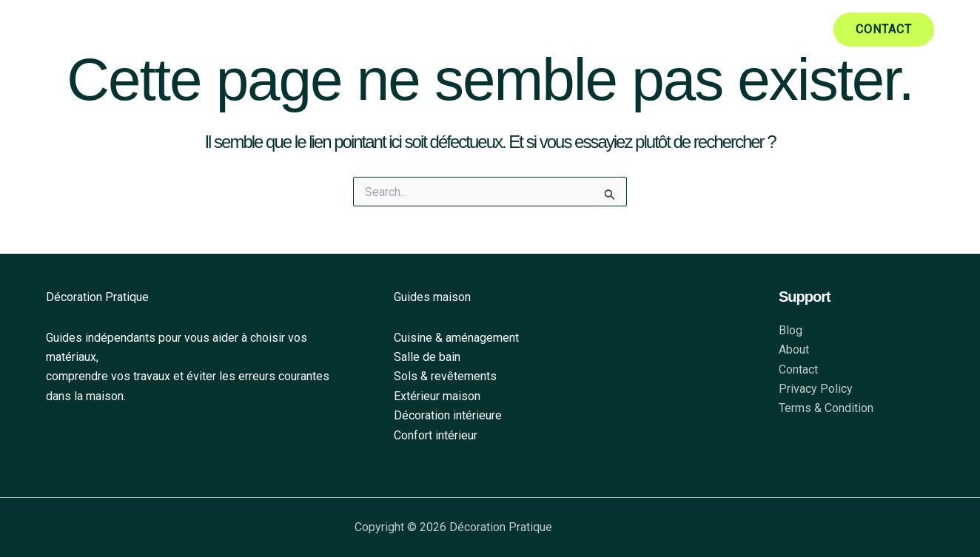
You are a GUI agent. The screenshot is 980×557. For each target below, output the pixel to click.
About (794, 350)
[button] (884, 30)
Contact (798, 369)
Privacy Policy (816, 389)
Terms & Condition (826, 409)
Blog (791, 330)
